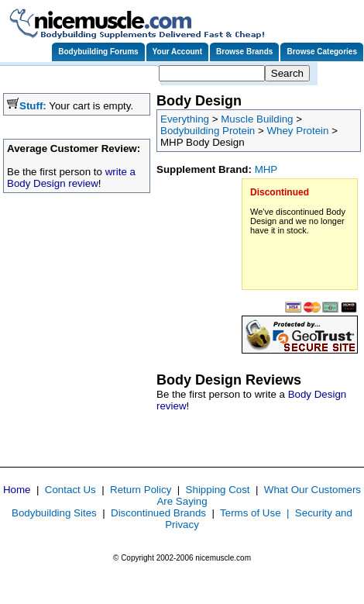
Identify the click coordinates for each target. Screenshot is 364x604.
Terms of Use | (258, 513)
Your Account (177, 52)
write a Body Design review (71, 178)
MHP (266, 169)
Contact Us (70, 490)
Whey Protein (297, 131)
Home (17, 490)
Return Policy (141, 490)
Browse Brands (244, 52)
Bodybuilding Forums (98, 52)
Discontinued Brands (158, 513)
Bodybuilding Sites (54, 513)
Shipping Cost (218, 490)
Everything (185, 119)
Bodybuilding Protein (208, 131)
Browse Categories (322, 52)
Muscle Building (257, 119)
